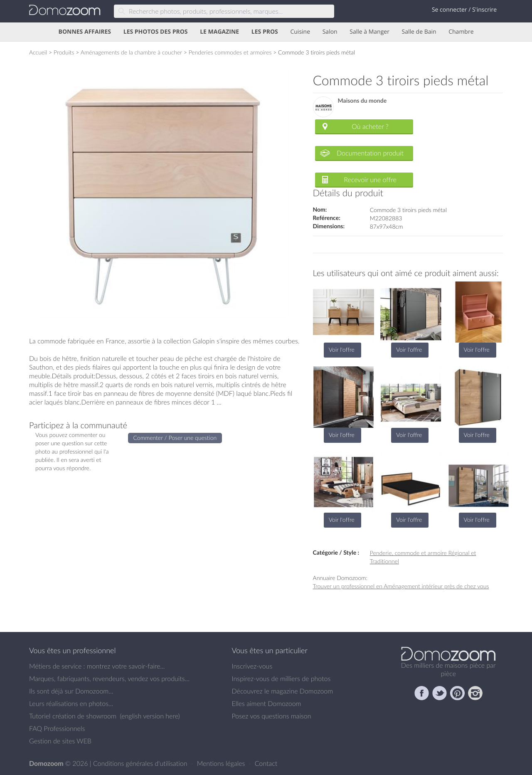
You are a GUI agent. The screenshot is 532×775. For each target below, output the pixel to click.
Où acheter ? (370, 126)
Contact (266, 763)
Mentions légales (222, 763)
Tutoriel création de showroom (73, 716)
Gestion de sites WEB (60, 741)
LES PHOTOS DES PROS (156, 32)
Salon (330, 32)
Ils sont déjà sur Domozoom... (71, 691)
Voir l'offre (342, 349)
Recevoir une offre (370, 180)
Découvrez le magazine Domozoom (283, 691)
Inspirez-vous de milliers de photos (281, 679)
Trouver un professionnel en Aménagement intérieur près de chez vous (401, 586)
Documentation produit (370, 153)
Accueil (38, 52)
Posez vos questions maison (272, 716)
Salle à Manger (369, 32)
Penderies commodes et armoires (230, 52)
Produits (64, 52)
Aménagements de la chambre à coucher (131, 52)
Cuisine (300, 32)
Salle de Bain (419, 32)
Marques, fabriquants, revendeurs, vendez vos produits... (109, 679)
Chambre (461, 32)
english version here (150, 716)
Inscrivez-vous (252, 666)
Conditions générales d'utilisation (141, 763)
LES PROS (265, 32)
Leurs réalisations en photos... (71, 703)
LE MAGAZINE (219, 32)
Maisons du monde (362, 101)
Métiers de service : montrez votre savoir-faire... (97, 666)
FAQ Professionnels (57, 728)
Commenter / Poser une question (175, 438)
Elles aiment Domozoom (267, 703)
